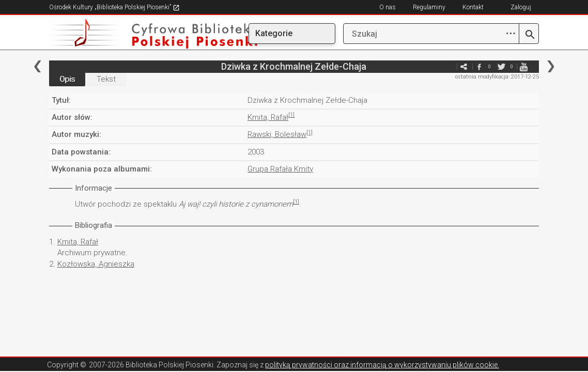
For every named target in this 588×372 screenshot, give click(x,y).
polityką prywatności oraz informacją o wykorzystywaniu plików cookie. (382, 365)
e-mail (448, 66)
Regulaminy (429, 7)
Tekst (106, 79)
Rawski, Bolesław (277, 134)
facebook (479, 66)
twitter (501, 66)
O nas (388, 7)
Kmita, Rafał (268, 117)
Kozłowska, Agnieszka (96, 264)
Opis (67, 79)
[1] (291, 115)
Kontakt (473, 7)
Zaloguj (521, 7)
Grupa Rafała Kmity (280, 169)
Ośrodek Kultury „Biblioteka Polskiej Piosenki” (114, 7)
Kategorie (274, 33)
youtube (523, 66)
